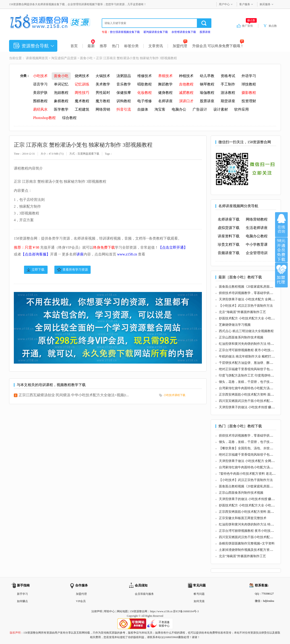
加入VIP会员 (281, 250)
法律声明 (97, 611)
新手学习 (22, 594)
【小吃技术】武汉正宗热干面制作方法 (246, 306)
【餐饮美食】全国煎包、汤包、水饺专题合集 (251, 448)
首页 (74, 46)
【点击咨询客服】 (36, 254)
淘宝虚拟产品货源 (64, 58)
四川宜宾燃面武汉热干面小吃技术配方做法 (249, 401)
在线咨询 (281, 225)
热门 (116, 46)
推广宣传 (249, 26)
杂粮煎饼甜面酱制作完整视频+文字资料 (247, 543)
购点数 (273, 26)
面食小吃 (86, 58)
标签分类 (131, 46)
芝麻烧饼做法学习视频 (235, 325)
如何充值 (199, 601)
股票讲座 (205, 32)
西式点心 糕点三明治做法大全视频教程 (246, 331)
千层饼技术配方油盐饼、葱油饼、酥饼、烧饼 (251, 363)
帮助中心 (109, 611)
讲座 (80, 254)
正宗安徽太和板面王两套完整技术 (243, 518)
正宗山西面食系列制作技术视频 (241, 337)
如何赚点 (22, 601)
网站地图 (122, 611)
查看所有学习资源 (75, 270)
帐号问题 (199, 594)
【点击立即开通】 (173, 247)
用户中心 (224, 4)
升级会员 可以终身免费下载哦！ (218, 46)
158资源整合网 (138, 611)
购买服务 (265, 4)
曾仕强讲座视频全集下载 (125, 32)
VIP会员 (81, 601)
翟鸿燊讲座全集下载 (156, 32)
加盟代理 (180, 46)
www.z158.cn (127, 254)
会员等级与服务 (144, 594)
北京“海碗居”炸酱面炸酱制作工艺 (242, 312)
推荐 (103, 46)
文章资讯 (156, 46)
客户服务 (245, 4)
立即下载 (38, 270)
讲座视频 (32, 58)
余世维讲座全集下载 (184, 32)
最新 (91, 46)
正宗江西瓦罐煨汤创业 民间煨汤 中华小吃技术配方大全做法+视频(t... (74, 395)
